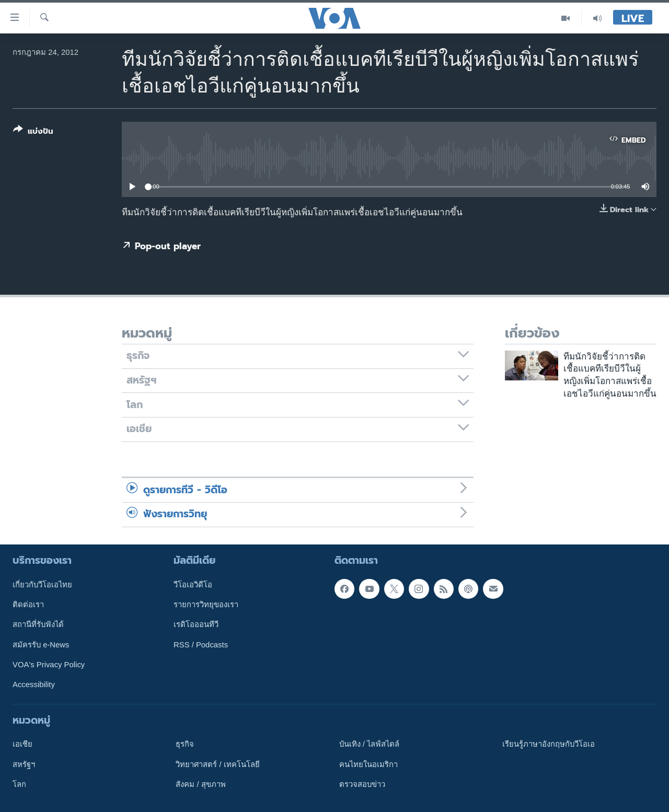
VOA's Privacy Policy (49, 664)
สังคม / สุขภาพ (200, 784)
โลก (19, 784)
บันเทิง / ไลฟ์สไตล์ (369, 744)
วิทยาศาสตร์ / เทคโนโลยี (217, 764)
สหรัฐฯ (24, 764)
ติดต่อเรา (28, 605)
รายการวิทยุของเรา (206, 605)
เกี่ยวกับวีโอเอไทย (42, 584)
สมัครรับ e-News (41, 644)
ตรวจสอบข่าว (362, 784)
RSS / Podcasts (201, 644)
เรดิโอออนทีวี (196, 624)
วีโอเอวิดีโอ (193, 584)
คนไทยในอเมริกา (368, 764)
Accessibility (34, 685)
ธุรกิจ (185, 744)
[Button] (33, 132)
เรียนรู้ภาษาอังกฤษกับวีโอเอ (549, 744)
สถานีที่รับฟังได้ (38, 624)
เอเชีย (22, 744)
